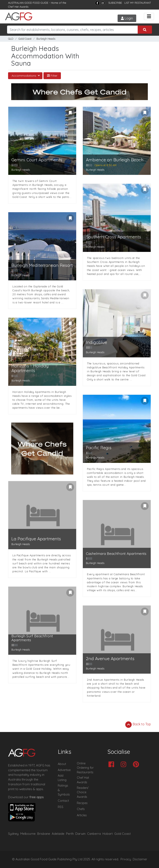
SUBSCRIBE (115, 3)
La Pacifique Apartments (36, 539)
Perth (70, 834)
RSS (61, 807)
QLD (11, 39)
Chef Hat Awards (18, 7)
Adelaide (58, 834)
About (62, 764)
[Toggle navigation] (149, 17)
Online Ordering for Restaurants (85, 768)
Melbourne (28, 834)
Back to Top (138, 725)
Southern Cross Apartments (113, 237)
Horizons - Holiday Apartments (30, 368)
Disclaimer (140, 859)
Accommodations (24, 76)
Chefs (81, 809)
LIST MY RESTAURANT (138, 3)
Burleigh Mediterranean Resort (42, 265)
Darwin (80, 834)
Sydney (13, 834)
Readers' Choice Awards (83, 792)
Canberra (94, 834)
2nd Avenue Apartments (110, 659)
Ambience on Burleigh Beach (115, 160)
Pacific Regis (99, 448)
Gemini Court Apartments (37, 160)
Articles (82, 815)
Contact (63, 801)
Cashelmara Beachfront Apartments (116, 554)
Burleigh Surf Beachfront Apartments (32, 638)
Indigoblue (96, 342)
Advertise (64, 770)
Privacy (126, 859)
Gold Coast (25, 39)
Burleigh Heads (46, 39)
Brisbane (44, 834)
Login (127, 18)
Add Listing (62, 778)
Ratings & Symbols (64, 790)
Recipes (82, 803)
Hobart (108, 834)
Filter (52, 76)
